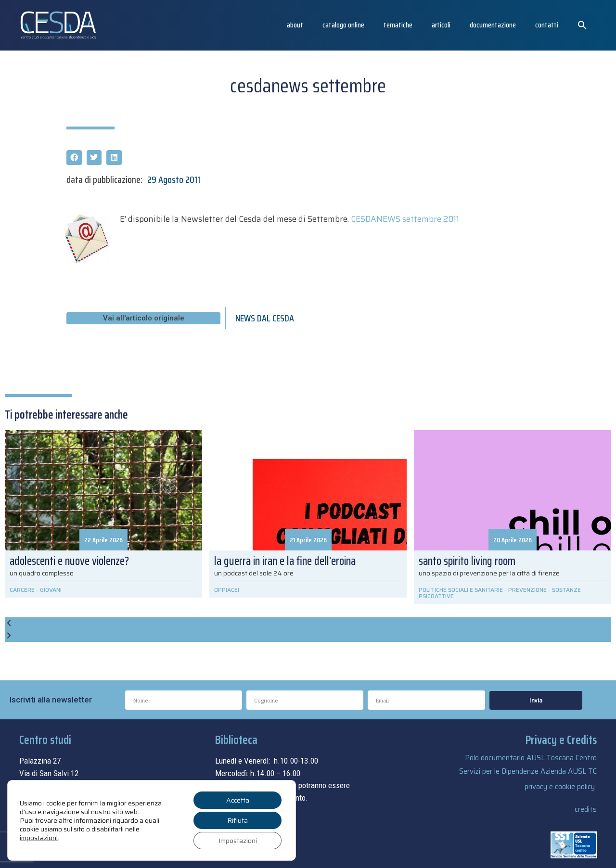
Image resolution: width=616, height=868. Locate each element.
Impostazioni (238, 841)
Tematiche (398, 25)
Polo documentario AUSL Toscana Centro (531, 758)
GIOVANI (51, 590)
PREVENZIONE (527, 590)
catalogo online (343, 25)
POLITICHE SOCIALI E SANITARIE (461, 590)
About (295, 25)
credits (586, 809)
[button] (582, 25)
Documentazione (493, 25)
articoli (441, 25)
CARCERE (22, 590)
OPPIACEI (227, 590)
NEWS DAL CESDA (265, 318)
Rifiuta (237, 820)
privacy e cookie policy (560, 787)
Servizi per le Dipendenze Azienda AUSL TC (528, 771)
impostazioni (39, 838)
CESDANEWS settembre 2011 (405, 219)
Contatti (547, 25)
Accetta (238, 800)
